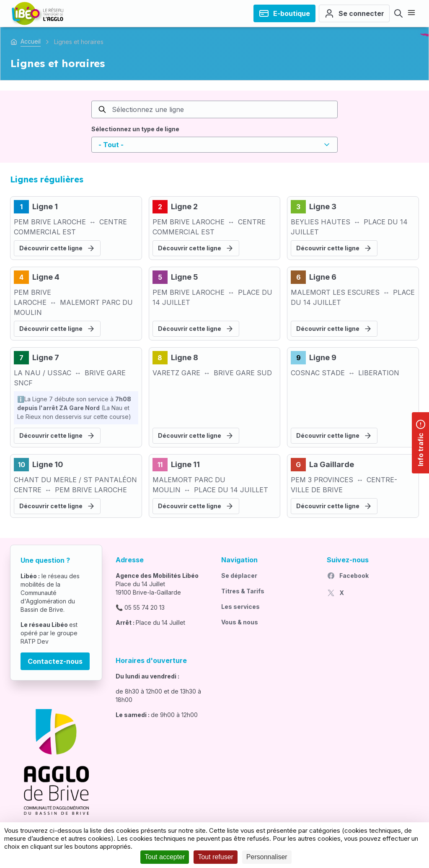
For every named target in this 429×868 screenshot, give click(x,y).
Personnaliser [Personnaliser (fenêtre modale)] (267, 857)
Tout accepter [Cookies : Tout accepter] (165, 857)
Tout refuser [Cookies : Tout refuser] (215, 857)
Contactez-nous (55, 661)
